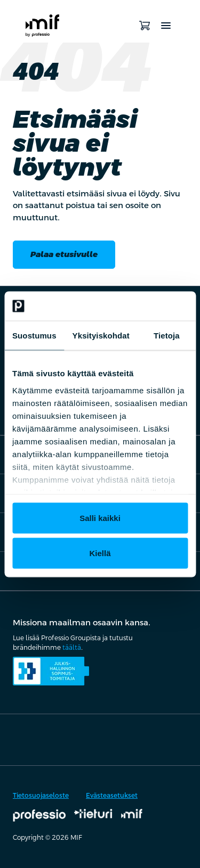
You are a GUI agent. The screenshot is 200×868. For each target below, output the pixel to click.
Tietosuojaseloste (41, 796)
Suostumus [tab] (34, 336)
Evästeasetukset (112, 796)
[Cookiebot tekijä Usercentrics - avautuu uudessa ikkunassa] (142, 306)
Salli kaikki (100, 518)
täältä (72, 648)
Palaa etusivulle (64, 254)
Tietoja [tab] (167, 336)
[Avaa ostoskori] (145, 26)
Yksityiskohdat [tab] (101, 336)
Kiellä (100, 553)
